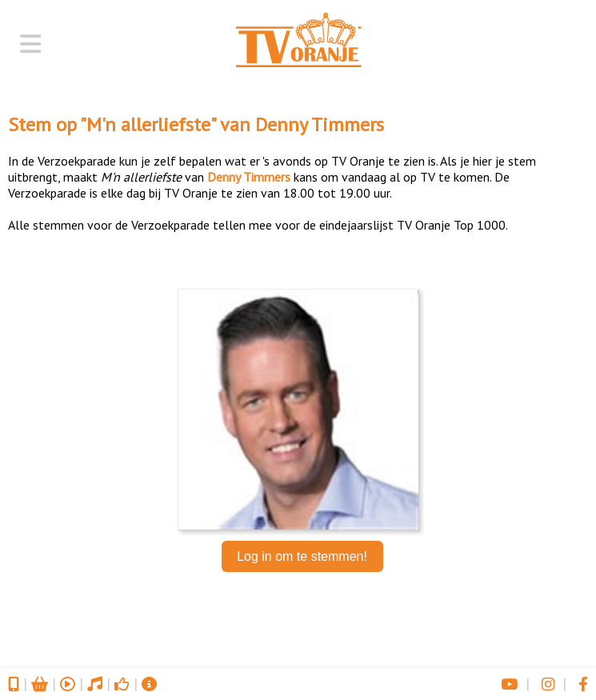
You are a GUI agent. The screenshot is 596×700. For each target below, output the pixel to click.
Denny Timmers (320, 124)
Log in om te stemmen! (302, 556)
